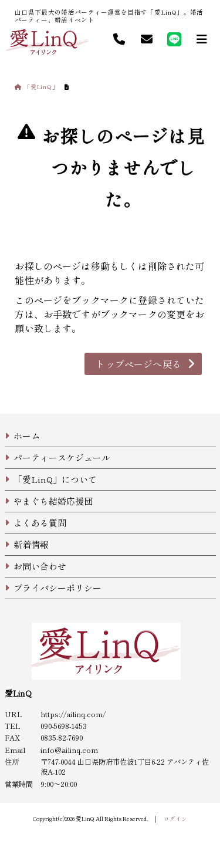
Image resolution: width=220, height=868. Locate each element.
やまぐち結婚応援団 (53, 501)
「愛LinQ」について (55, 479)
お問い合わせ (40, 566)
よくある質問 (40, 523)
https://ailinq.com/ (73, 714)
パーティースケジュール (62, 457)
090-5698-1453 (64, 726)
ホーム (27, 436)
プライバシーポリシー (57, 588)
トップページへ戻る (138, 364)
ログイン (175, 819)
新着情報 (31, 544)
